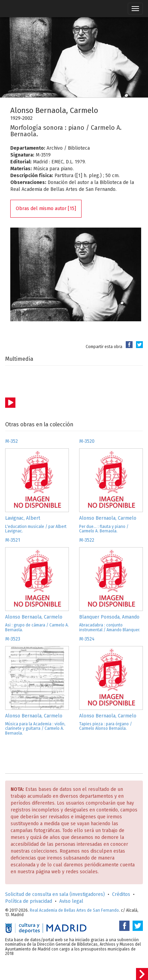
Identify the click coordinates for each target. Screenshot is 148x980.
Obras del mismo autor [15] (46, 209)
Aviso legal (71, 901)
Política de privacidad (29, 901)
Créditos (121, 894)
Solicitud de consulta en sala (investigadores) (55, 894)
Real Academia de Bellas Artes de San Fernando (74, 910)
